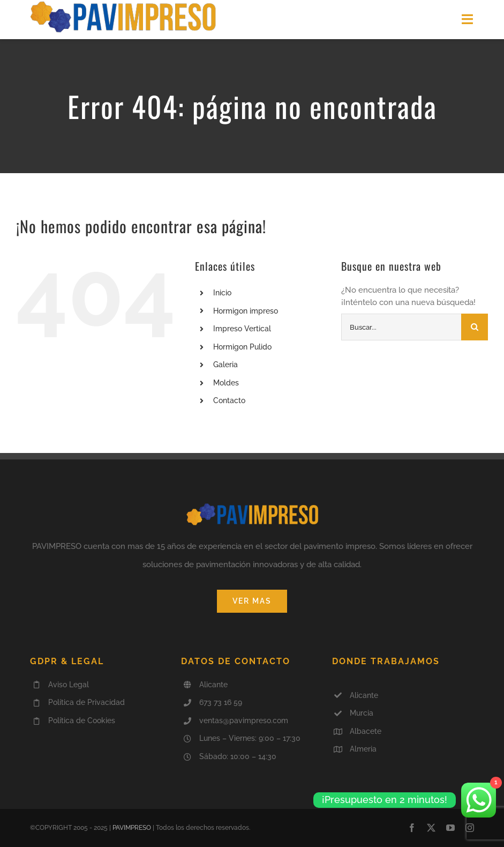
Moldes (226, 383)
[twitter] (431, 828)
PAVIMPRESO (132, 828)
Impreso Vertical (242, 329)
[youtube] (450, 828)
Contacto (229, 400)
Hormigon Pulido (242, 347)
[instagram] (470, 828)
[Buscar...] (401, 327)
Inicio (222, 293)
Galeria (225, 365)
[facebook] (412, 828)
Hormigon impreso (246, 311)
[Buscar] (475, 327)
